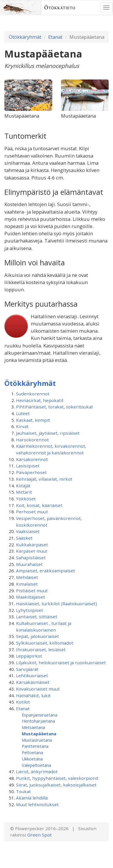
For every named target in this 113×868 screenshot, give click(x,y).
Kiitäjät (23, 486)
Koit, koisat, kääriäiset (39, 505)
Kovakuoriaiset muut (38, 689)
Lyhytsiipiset (29, 610)
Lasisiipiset (28, 466)
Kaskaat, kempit (33, 420)
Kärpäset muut (32, 551)
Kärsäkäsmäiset (33, 682)
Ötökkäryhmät (25, 37)
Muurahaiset (29, 564)
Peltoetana (32, 752)
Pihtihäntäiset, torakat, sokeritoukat (54, 407)
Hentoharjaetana (38, 721)
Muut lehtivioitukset (37, 804)
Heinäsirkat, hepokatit (40, 400)
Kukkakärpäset (32, 545)
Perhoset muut (32, 512)
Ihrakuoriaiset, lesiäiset (41, 649)
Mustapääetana (39, 734)
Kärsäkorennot (32, 459)
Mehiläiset (27, 577)
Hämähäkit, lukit (33, 695)
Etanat (55, 37)
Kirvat (22, 426)
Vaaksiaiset (28, 531)
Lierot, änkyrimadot (37, 771)
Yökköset (26, 499)
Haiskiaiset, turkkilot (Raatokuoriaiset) (56, 604)
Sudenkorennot (33, 394)
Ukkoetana (32, 759)
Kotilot (23, 702)
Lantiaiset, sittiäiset (37, 617)
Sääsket (24, 538)
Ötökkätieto (60, 8)
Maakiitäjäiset (31, 597)
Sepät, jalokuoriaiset (37, 636)
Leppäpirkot (29, 656)
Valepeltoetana (36, 765)
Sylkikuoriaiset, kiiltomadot (45, 643)
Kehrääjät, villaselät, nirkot (44, 479)
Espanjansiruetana (40, 715)
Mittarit (24, 492)
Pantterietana (35, 746)
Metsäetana (33, 727)
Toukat (23, 791)
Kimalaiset (27, 584)
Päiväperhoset (31, 472)
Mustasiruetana (37, 740)
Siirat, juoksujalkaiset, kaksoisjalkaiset (56, 785)
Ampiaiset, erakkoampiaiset (45, 571)
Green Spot (40, 835)
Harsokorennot (32, 440)
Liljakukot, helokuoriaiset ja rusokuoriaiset (61, 662)
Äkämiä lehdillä (32, 798)
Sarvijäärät (27, 669)
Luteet (23, 413)
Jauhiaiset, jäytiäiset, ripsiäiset (48, 433)
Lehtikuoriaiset (32, 675)
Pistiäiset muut (32, 591)
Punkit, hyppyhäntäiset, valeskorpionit (57, 778)
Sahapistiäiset (31, 558)
